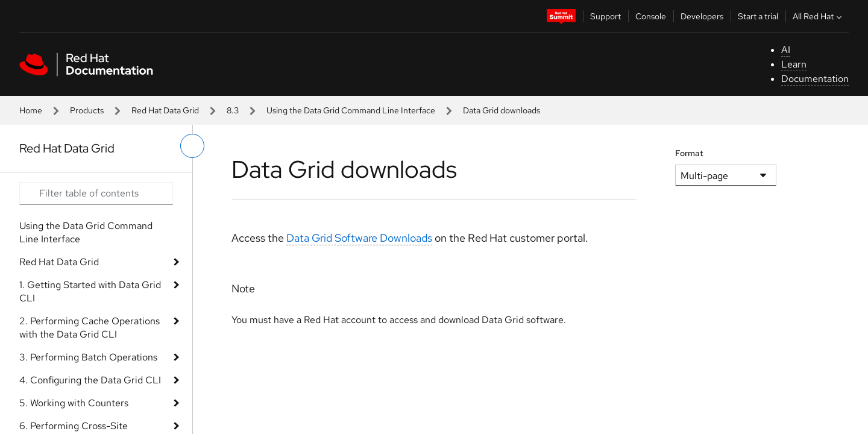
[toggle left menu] (192, 146)
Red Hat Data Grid (165, 110)
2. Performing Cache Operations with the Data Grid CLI (90, 328)
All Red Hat (819, 16)
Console (651, 16)
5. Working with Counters (74, 403)
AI (786, 50)
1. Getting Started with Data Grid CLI (90, 291)
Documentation (815, 79)
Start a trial (758, 16)
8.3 (233, 110)
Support (605, 16)
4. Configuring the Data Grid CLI (90, 380)
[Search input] (96, 193)
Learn (794, 64)
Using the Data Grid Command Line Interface (351, 110)
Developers (702, 16)
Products (87, 110)
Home (31, 110)
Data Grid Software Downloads (359, 238)
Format (689, 153)
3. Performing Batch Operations (88, 357)
